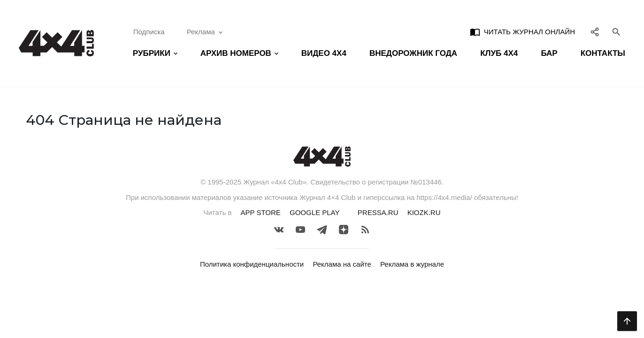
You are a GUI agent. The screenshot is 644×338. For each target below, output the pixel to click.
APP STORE (261, 212)
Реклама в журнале (412, 264)
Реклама (206, 32)
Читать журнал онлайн (522, 32)
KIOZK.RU (424, 212)
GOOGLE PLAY (314, 212)
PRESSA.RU (378, 212)
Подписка (149, 32)
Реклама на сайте (342, 264)
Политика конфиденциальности (252, 264)
